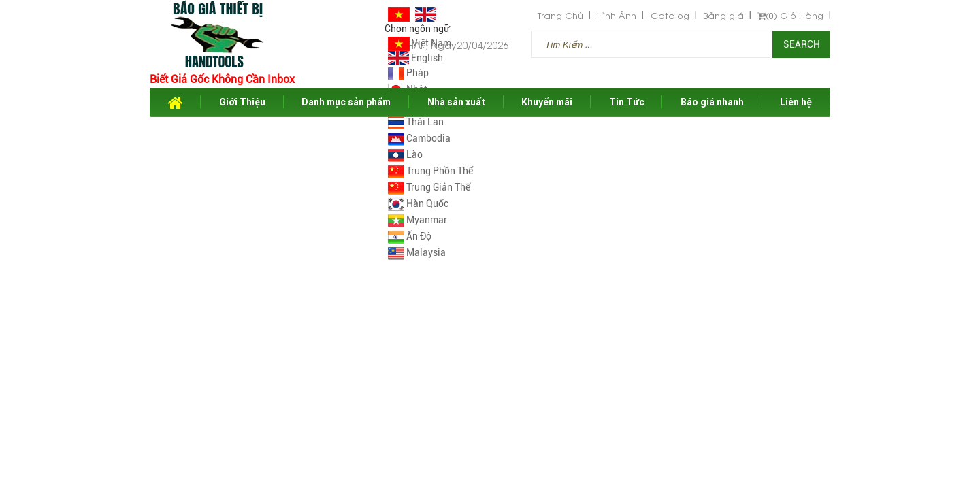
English (415, 58)
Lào (405, 154)
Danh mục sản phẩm (346, 102)
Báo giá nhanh (712, 102)
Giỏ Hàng (790, 15)
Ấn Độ (410, 236)
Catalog (670, 15)
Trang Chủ (560, 15)
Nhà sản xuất (456, 102)
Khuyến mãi (547, 102)
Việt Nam (420, 43)
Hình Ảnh (617, 15)
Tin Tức (627, 102)
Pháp (408, 73)
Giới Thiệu (242, 102)
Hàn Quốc (418, 203)
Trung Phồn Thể (430, 171)
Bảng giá (723, 15)
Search (802, 44)
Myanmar (418, 220)
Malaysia (417, 252)
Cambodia (419, 138)
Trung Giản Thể (429, 187)
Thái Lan (416, 122)
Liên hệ (796, 102)
